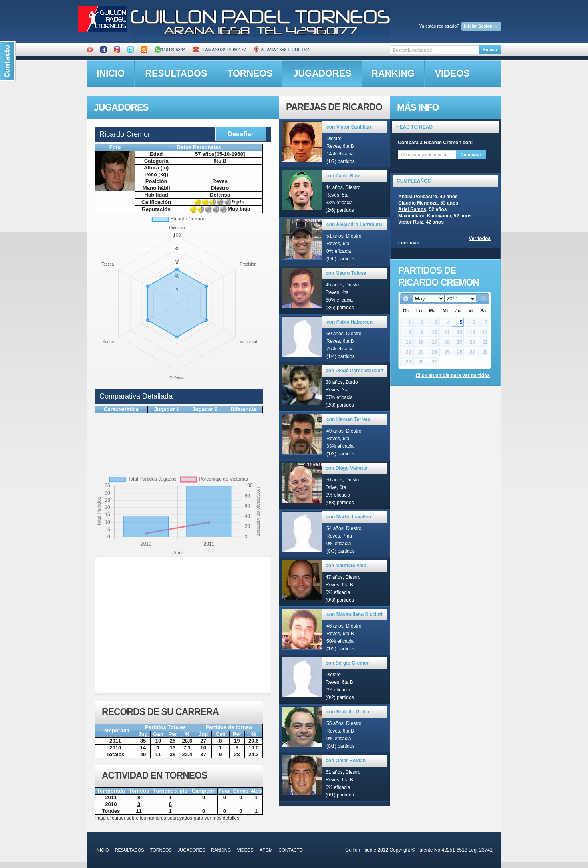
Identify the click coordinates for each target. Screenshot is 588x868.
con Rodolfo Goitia (348, 712)
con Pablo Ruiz (343, 176)
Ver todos (480, 238)
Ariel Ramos (412, 209)
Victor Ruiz (411, 222)
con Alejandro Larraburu (354, 224)
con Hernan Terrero (348, 419)
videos (452, 73)
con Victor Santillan (349, 127)
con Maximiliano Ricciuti (354, 614)
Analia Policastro (418, 197)
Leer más (409, 243)
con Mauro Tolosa (346, 273)
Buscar (490, 50)
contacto (291, 850)
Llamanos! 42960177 (219, 50)
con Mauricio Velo (346, 566)
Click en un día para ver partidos (453, 375)
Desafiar (241, 134)
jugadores (322, 73)
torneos (250, 73)
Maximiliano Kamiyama (425, 216)
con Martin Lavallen (349, 517)
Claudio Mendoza (418, 203)
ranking (393, 73)
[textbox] (434, 50)
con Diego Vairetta (347, 468)
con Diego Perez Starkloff (355, 371)
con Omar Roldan (346, 761)
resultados (176, 73)
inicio (111, 73)
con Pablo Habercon (350, 322)
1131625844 (170, 50)
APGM (266, 850)
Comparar (471, 155)
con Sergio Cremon (348, 663)
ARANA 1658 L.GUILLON (282, 50)
